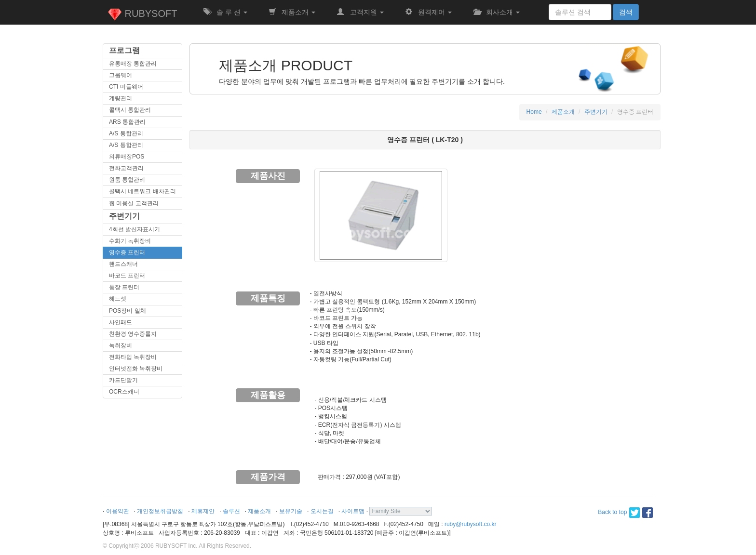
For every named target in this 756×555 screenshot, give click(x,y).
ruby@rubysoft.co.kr (471, 524)
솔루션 (231, 511)
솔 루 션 (225, 12)
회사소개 (497, 12)
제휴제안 (203, 511)
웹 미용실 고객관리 (134, 203)
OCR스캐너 (124, 392)
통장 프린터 (124, 287)
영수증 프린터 (127, 252)
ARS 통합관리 (127, 122)
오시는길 (322, 511)
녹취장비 (121, 345)
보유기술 (291, 511)
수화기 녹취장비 (130, 241)
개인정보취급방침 (160, 511)
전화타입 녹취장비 (133, 357)
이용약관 (118, 511)
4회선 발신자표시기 (135, 229)
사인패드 (121, 322)
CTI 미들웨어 (126, 87)
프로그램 (124, 50)
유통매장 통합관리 (133, 64)
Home (534, 112)
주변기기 (124, 216)
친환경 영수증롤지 (133, 334)
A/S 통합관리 (126, 133)
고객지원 (360, 12)
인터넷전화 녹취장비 (136, 369)
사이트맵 (353, 511)
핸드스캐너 (123, 264)
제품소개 (292, 12)
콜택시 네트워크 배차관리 (142, 191)
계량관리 (121, 98)
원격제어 (429, 12)
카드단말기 (123, 380)
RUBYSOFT (142, 14)
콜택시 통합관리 (130, 110)
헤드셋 (118, 299)
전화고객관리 (126, 168)
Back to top (612, 512)
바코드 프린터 (127, 276)
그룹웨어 (121, 75)
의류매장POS (127, 157)
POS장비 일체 (128, 311)
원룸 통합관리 (127, 180)
